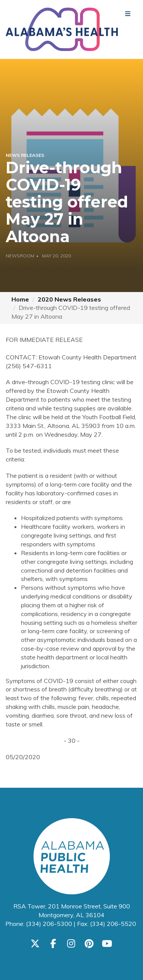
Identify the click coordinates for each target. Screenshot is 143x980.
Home (20, 299)
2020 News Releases (69, 299)
